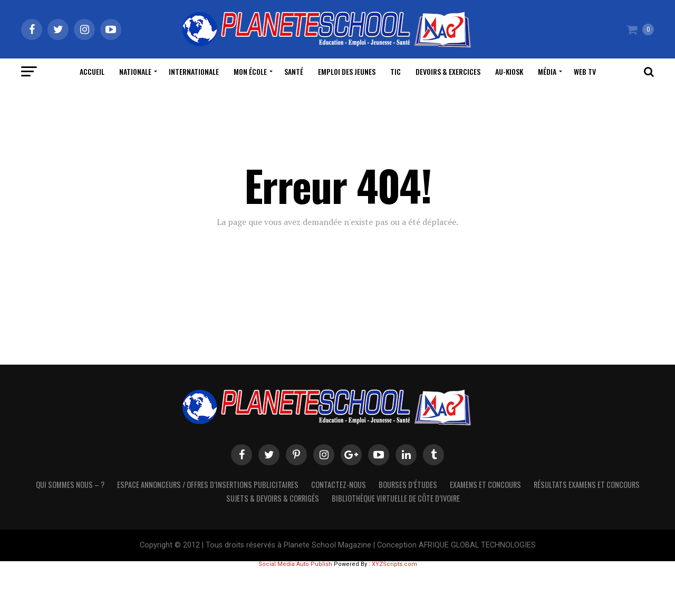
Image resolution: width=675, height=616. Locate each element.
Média (547, 71)
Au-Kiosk (509, 71)
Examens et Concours (485, 485)
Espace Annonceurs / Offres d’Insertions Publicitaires (208, 485)
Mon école (250, 71)
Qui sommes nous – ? (70, 485)
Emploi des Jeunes (347, 71)
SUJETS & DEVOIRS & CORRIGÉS (273, 498)
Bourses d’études (408, 485)
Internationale (194, 71)
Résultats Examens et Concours (587, 485)
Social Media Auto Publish (295, 564)
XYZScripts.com (394, 564)
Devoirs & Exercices (448, 71)
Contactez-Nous (339, 485)
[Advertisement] (337, 591)
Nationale (135, 71)
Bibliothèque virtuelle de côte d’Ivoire (396, 498)
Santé (294, 71)
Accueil (92, 71)
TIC (396, 71)
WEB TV (585, 71)
